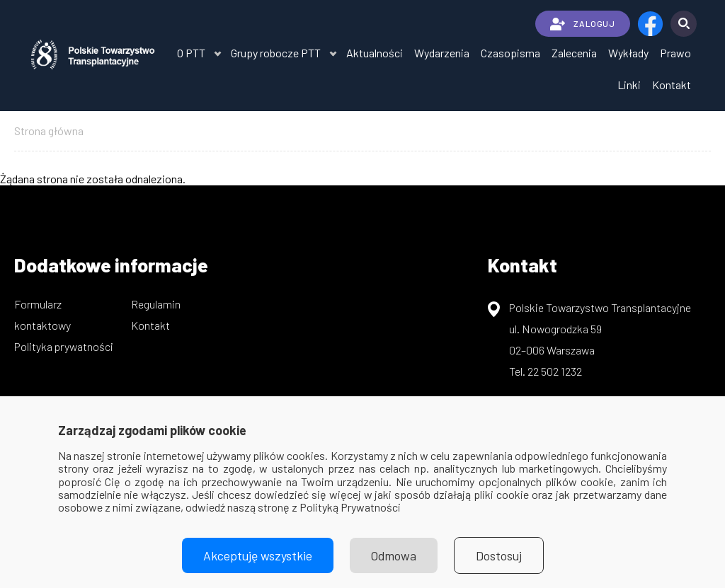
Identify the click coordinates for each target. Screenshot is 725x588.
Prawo (675, 53)
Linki (629, 85)
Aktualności (375, 53)
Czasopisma (510, 53)
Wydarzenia (442, 53)
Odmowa (394, 555)
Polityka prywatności (64, 346)
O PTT (191, 53)
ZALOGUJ (582, 24)
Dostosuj (499, 555)
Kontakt (672, 85)
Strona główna (49, 131)
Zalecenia (574, 53)
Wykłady (628, 53)
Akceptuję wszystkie (258, 555)
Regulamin (156, 304)
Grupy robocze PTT (276, 53)
